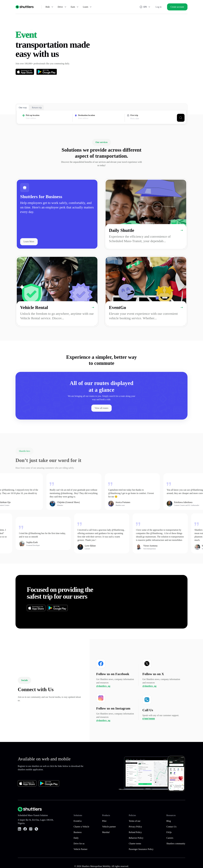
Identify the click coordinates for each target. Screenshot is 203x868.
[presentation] (48, 118)
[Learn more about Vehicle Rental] (93, 308)
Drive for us (79, 844)
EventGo (78, 821)
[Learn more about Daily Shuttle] (182, 231)
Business (78, 832)
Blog (169, 821)
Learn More (29, 242)
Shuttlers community (176, 844)
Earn (75, 7)
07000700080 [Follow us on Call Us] (149, 732)
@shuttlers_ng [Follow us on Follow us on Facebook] (103, 699)
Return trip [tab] (37, 108)
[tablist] (30, 108)
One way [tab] (23, 108)
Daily (76, 838)
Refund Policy (135, 832)
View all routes (102, 408)
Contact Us (171, 827)
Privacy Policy (135, 827)
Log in (158, 7)
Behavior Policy (136, 838)
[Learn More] (29, 242)
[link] (57, 214)
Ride (50, 7)
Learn (87, 7)
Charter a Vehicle (81, 827)
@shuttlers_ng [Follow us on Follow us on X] (149, 699)
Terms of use (134, 821)
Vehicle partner (109, 827)
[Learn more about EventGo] (182, 308)
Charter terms (135, 844)
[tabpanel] (101, 118)
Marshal (106, 832)
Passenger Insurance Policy (141, 849)
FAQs (169, 832)
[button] (148, 602)
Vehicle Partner (80, 849)
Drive (62, 7)
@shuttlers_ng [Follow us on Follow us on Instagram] (103, 733)
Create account (177, 7)
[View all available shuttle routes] (102, 408)
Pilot (104, 821)
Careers (170, 838)
